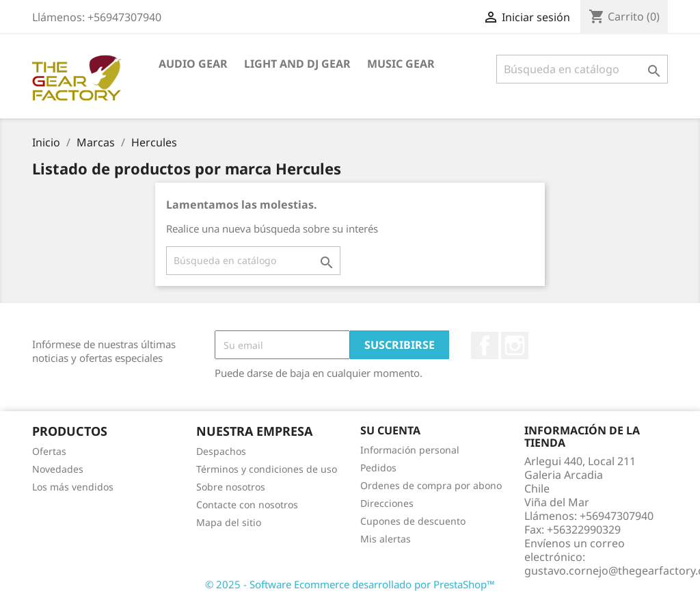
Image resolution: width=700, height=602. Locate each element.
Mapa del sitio (229, 522)
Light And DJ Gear (297, 64)
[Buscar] (582, 69)
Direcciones (387, 503)
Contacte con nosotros (247, 505)
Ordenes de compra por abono (431, 485)
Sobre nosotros (231, 487)
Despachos (221, 451)
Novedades (58, 469)
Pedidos (378, 468)
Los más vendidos (73, 487)
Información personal (410, 450)
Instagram (515, 345)
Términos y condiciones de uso (267, 469)
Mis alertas (386, 539)
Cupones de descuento (413, 521)
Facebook (485, 345)
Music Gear (401, 64)
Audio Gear (193, 64)
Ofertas (49, 451)
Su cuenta (390, 430)
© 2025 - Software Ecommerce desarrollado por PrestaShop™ (350, 584)
